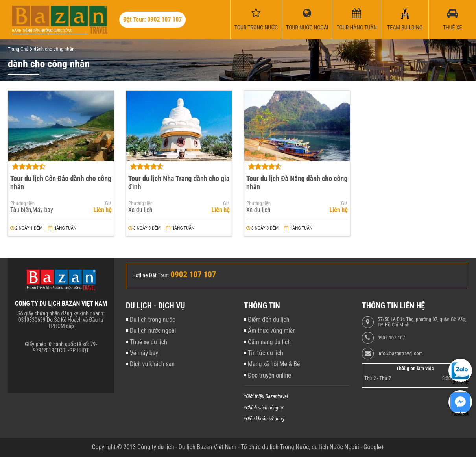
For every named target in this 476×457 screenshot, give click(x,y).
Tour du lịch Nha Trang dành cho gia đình (179, 182)
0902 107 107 (391, 338)
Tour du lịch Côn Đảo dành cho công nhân (61, 182)
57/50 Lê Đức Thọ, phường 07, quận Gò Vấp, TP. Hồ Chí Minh (422, 322)
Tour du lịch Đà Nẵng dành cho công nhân (297, 182)
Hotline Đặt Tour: (150, 275)
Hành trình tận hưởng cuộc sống (42, 31)
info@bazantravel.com (400, 354)
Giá (108, 203)
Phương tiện (22, 203)
